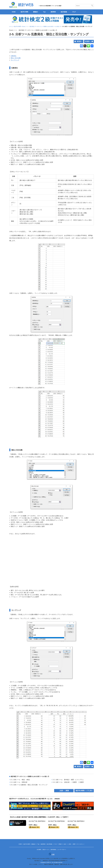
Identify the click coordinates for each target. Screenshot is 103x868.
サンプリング (15, 60)
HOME (14, 12)
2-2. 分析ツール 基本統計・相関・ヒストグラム (68, 780)
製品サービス (46, 850)
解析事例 (53, 12)
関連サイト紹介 (63, 844)
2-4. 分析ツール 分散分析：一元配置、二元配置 (68, 782)
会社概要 (39, 850)
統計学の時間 (24, 12)
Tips (44, 12)
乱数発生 (14, 56)
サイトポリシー (81, 844)
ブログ (74, 12)
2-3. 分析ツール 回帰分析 (19, 782)
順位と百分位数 (16, 58)
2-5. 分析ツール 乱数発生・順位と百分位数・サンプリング (29, 785)
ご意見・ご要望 (64, 791)
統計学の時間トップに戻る (84, 791)
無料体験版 (53, 850)
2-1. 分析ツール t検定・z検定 (20, 780)
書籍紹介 (36, 12)
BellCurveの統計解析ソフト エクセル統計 (51, 6)
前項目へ (80, 41)
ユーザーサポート (62, 850)
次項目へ (88, 41)
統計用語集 (64, 12)
